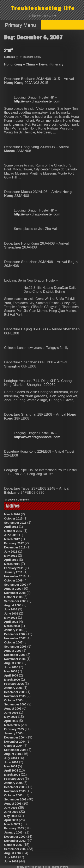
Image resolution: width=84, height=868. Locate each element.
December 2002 (15, 837)
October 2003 (13, 795)
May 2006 (11, 671)
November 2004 (15, 742)
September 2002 (15, 849)
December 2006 (15, 655)
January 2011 (13, 572)
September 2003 (15, 799)
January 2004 (13, 783)
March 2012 (12, 539)
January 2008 (13, 630)
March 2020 (12, 514)
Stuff (8, 51)
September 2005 (15, 704)
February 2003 (14, 828)
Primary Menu (20, 25)
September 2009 (15, 585)
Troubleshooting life (43, 9)
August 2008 (13, 605)
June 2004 (11, 762)
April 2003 (11, 820)
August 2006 (13, 663)
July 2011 (11, 552)
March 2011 (12, 564)
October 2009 (13, 580)
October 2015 (13, 518)
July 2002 (11, 857)
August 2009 (13, 589)
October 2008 (13, 597)
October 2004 (13, 746)
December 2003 (15, 787)
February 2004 (14, 779)
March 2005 (12, 725)
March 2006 (12, 680)
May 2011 (11, 556)
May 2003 (11, 816)
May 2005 (11, 717)
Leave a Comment (19, 500)
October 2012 (13, 531)
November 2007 (15, 638)
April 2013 (11, 527)
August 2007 (13, 651)
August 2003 (13, 804)
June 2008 (11, 614)
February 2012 (14, 543)
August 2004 (13, 754)
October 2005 (13, 700)
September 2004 (15, 750)
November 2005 (15, 696)
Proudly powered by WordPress (33, 867)
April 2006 (11, 675)
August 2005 (13, 709)
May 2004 (11, 766)
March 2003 (12, 824)
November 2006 (15, 659)
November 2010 (15, 576)
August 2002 (13, 853)
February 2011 (14, 568)
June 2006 (11, 667)
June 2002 (11, 861)
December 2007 (15, 634)
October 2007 (13, 642)
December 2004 (15, 737)
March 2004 (12, 775)
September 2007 (15, 647)
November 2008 (15, 593)
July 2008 (11, 609)
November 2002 (15, 841)
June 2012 (11, 535)
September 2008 (15, 601)
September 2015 (15, 523)
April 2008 (11, 622)
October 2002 (13, 845)
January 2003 (13, 832)
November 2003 (15, 791)
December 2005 (15, 692)
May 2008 (11, 618)
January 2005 (13, 733)
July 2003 (11, 808)
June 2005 (11, 713)
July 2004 (11, 758)
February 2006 (14, 684)
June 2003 (11, 812)
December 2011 (15, 547)
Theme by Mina (60, 867)
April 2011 (11, 560)
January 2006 (13, 688)
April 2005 (11, 721)
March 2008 (12, 626)
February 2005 (14, 729)
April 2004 (11, 770)
